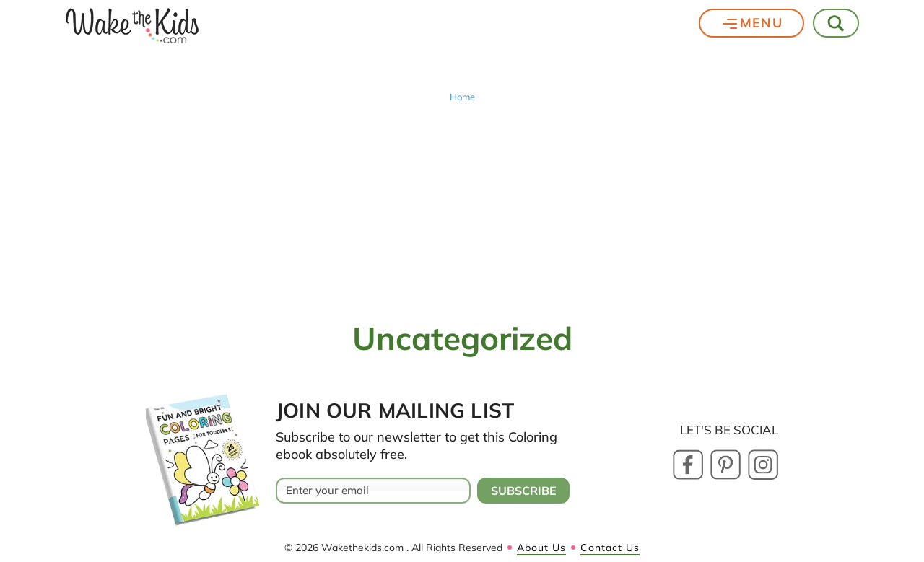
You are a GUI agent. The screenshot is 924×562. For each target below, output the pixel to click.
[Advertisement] (462, 211)
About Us (541, 548)
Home (462, 97)
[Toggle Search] (837, 23)
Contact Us (610, 548)
